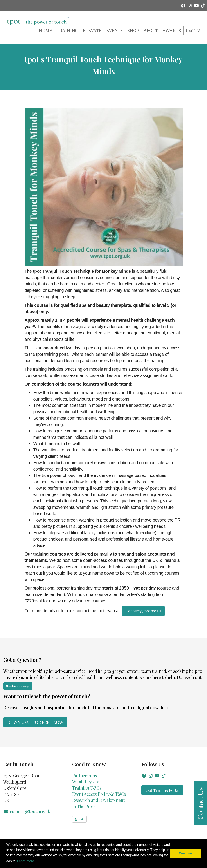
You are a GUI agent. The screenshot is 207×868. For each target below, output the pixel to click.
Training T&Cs (87, 788)
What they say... (87, 782)
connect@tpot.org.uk (27, 811)
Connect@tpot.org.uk (143, 611)
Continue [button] (185, 853)
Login (79, 819)
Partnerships (85, 775)
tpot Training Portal (162, 790)
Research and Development (98, 800)
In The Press (84, 806)
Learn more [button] (25, 861)
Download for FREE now (35, 722)
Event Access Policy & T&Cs (99, 794)
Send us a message (18, 686)
